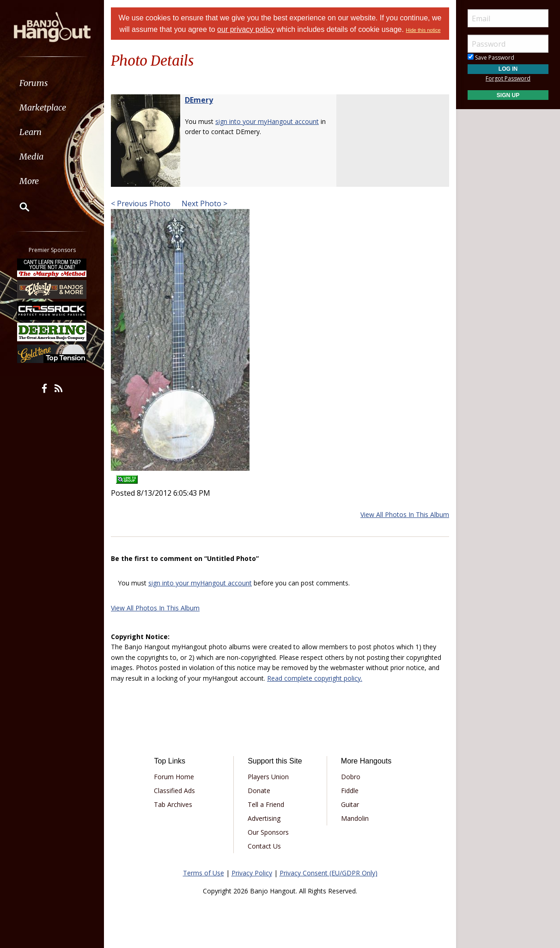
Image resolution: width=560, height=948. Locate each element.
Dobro (351, 777)
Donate (259, 791)
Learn (30, 132)
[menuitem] (52, 83)
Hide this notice (423, 30)
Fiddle (350, 791)
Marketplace (43, 108)
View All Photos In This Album (405, 514)
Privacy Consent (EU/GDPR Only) (329, 873)
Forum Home (174, 777)
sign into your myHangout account (267, 121)
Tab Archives (173, 804)
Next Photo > (204, 203)
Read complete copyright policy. (315, 678)
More (29, 181)
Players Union (268, 777)
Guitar (350, 804)
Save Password (491, 58)
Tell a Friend (266, 804)
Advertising (264, 818)
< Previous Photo (141, 203)
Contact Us (264, 846)
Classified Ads (174, 791)
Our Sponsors (268, 832)
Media (31, 157)
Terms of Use (204, 873)
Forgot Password (508, 78)
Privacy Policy (252, 873)
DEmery (199, 100)
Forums (34, 83)
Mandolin (355, 818)
